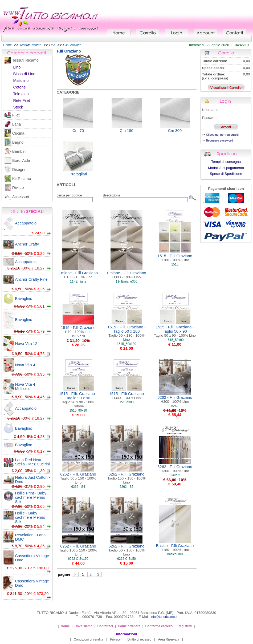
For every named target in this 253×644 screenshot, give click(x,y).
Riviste (18, 188)
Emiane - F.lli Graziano (78, 275)
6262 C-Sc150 (78, 559)
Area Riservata (169, 639)
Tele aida (21, 94)
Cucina (18, 133)
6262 (175, 406)
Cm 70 (78, 131)
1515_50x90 (175, 340)
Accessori (21, 197)
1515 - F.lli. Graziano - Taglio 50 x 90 (175, 331)
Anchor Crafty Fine (31, 279)
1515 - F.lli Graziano (175, 258)
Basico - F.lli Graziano (175, 548)
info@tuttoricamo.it (164, 617)
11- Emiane (78, 281)
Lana (17, 124)
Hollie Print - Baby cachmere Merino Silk (31, 497)
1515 (175, 264)
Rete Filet (22, 100)
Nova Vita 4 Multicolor (25, 387)
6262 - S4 (78, 487)
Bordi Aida (21, 160)
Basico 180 (175, 554)
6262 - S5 (127, 487)
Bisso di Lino (24, 74)
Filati (16, 115)
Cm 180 (126, 131)
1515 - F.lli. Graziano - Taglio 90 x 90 (78, 400)
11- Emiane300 (126, 281)
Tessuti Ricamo (25, 60)
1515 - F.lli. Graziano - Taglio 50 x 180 (126, 333)
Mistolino (21, 80)
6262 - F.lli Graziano (175, 399)
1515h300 (126, 402)
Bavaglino (24, 299)
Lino (17, 67)
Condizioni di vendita (89, 639)
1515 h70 (78, 336)
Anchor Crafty (27, 244)
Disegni (19, 170)
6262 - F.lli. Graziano (78, 478)
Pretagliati (78, 174)
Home (7, 45)
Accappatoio (26, 223)
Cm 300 (175, 131)
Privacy (115, 639)
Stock (18, 107)
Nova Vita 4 (25, 365)
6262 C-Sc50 (127, 559)
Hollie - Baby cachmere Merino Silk (30, 517)
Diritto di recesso (139, 639)
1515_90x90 (78, 410)
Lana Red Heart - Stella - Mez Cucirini (32, 462)
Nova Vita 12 (26, 344)
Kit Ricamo (22, 179)
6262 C (175, 475)
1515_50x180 (127, 344)
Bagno (18, 142)
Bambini (19, 151)
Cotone (20, 87)
